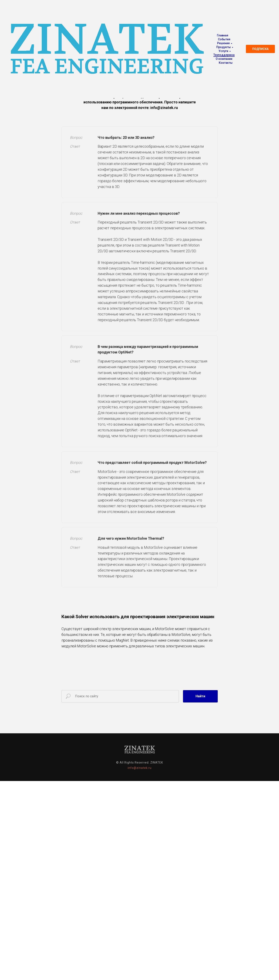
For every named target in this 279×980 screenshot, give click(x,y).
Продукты (223, 47)
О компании (224, 59)
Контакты (226, 63)
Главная (223, 35)
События (224, 39)
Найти (200, 696)
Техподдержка (224, 55)
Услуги (223, 51)
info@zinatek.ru (140, 768)
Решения (223, 43)
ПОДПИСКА (260, 49)
